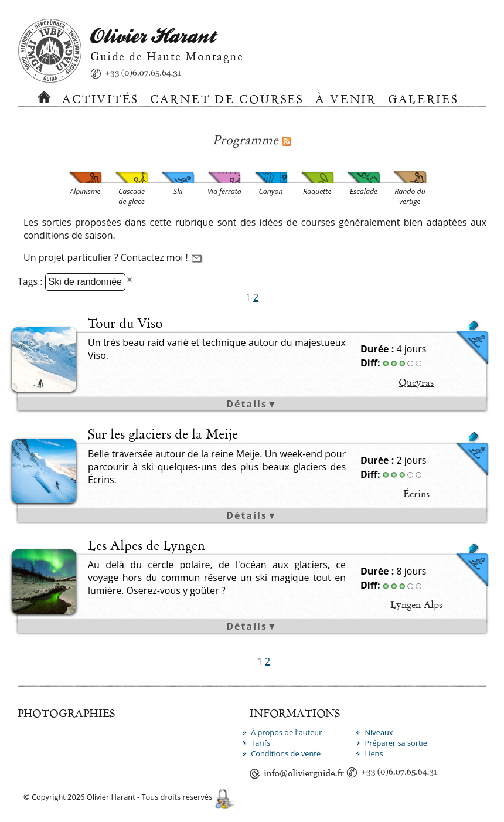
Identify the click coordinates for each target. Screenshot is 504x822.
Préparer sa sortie (396, 743)
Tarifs (260, 743)
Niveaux (379, 732)
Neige (349, 455)
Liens (374, 753)
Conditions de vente (286, 753)
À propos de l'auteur (286, 732)
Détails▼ (252, 404)
